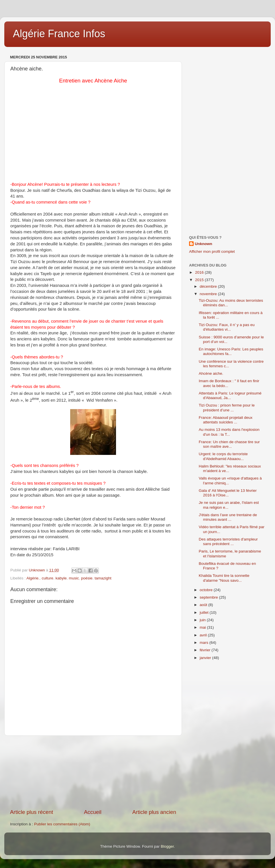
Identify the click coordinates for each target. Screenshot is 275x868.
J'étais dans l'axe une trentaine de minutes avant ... (228, 517)
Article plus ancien (154, 812)
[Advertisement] (93, 772)
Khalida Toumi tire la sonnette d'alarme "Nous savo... (224, 578)
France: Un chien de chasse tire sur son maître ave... (229, 444)
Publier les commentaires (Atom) (62, 824)
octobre (207, 590)
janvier (206, 658)
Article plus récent (32, 812)
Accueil (93, 812)
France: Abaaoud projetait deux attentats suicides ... (226, 420)
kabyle (61, 578)
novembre (209, 294)
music (74, 578)
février (206, 650)
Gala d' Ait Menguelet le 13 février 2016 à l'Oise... (228, 493)
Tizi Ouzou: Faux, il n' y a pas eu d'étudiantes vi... (227, 327)
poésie (87, 578)
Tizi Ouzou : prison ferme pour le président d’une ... (227, 408)
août (204, 605)
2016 (200, 272)
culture (48, 578)
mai (203, 627)
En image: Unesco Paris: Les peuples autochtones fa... (231, 351)
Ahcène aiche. (211, 373)
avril (204, 635)
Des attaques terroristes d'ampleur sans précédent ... (228, 541)
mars (205, 643)
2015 (200, 280)
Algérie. (33, 578)
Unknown (204, 244)
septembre (209, 597)
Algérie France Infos (59, 34)
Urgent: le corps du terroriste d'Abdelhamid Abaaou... (223, 456)
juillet (205, 612)
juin (203, 620)
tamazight (103, 578)
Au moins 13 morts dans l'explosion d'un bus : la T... (229, 432)
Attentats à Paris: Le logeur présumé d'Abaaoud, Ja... (230, 395)
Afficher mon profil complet (212, 251)
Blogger (167, 846)
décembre (209, 286)
